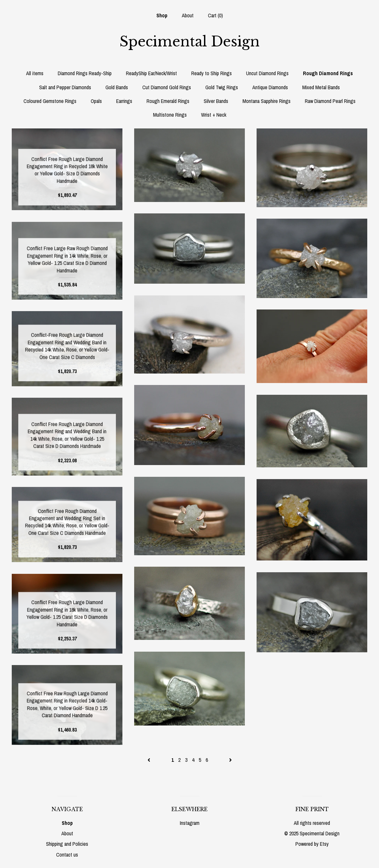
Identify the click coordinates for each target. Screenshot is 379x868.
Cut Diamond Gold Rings (167, 87)
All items (35, 73)
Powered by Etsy (312, 844)
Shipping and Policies (67, 844)
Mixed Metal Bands (321, 87)
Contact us (67, 855)
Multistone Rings (170, 115)
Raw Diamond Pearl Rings (330, 101)
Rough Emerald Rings (168, 101)
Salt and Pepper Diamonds (65, 87)
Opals (96, 101)
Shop (162, 15)
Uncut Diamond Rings (267, 73)
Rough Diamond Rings (328, 73)
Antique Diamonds (270, 87)
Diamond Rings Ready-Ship (85, 73)
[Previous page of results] (150, 760)
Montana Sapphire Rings (267, 101)
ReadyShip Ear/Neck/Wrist (151, 73)
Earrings (124, 101)
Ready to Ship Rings (212, 73)
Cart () (215, 15)
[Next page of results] (230, 760)
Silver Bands (216, 101)
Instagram (190, 823)
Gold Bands (117, 87)
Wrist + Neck (214, 115)
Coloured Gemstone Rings (50, 101)
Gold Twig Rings (222, 87)
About (188, 15)
